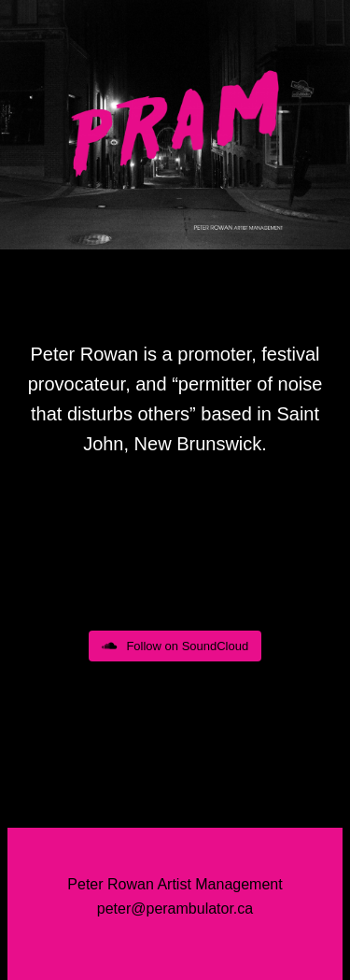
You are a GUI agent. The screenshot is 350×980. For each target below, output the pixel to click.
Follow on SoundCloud (175, 646)
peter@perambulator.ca (175, 909)
